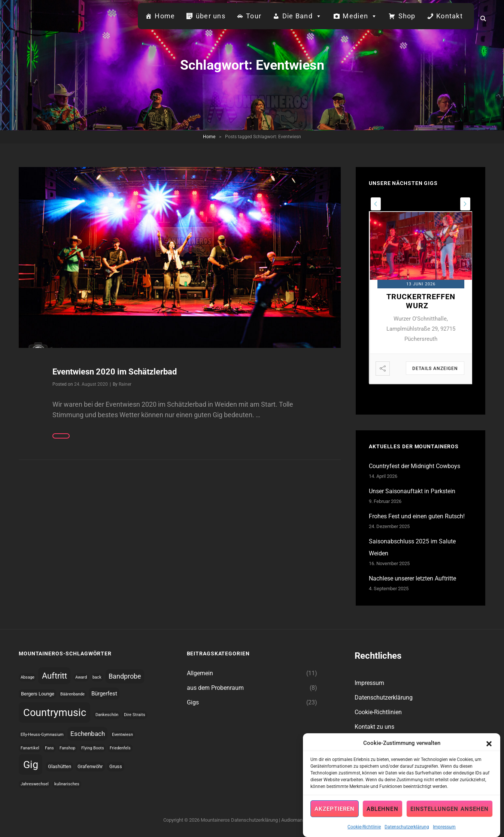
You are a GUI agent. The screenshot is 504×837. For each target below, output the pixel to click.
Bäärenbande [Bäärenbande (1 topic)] (72, 694)
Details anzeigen (435, 369)
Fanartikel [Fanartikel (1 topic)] (30, 748)
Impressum (444, 831)
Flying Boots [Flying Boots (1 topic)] (93, 748)
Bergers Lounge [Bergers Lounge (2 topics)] (38, 694)
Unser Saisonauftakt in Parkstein (412, 491)
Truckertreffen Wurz (421, 301)
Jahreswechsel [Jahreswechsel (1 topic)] (35, 784)
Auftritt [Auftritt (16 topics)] (54, 676)
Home (165, 16)
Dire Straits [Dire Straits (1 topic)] (135, 715)
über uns (211, 16)
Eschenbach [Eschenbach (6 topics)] (88, 734)
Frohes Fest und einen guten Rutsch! (417, 516)
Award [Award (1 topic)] (81, 677)
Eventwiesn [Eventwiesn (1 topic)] (122, 735)
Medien (360, 16)
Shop (407, 16)
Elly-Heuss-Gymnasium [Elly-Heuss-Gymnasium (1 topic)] (42, 735)
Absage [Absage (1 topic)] (28, 677)
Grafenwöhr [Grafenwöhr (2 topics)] (90, 766)
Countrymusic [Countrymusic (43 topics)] (55, 713)
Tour (254, 16)
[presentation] (376, 204)
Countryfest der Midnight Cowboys (415, 466)
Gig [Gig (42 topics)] (31, 765)
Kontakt (450, 16)
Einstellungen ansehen (450, 813)
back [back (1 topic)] (97, 677)
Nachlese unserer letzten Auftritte (412, 578)
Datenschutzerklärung (407, 831)
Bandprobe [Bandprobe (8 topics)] (125, 676)
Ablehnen (382, 813)
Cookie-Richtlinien (378, 712)
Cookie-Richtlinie (364, 831)
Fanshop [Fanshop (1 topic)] (67, 748)
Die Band (302, 16)
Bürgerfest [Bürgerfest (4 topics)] (104, 694)
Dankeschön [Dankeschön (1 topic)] (107, 715)
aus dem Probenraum (215, 688)
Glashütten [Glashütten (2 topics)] (60, 766)
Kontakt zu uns (374, 727)
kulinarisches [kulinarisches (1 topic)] (67, 784)
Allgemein (200, 673)
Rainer (125, 384)
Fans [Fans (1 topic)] (49, 748)
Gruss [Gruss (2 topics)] (116, 766)
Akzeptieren (335, 813)
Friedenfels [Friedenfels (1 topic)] (120, 748)
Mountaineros (215, 820)
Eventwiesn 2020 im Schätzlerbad (115, 372)
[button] (489, 747)
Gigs (193, 702)
